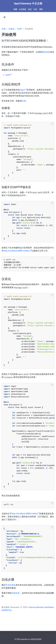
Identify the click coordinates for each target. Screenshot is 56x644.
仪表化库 (16, 593)
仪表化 (12, 29)
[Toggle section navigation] (5, 17)
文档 (4, 29)
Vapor (22, 90)
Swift (20, 29)
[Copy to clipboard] (52, 124)
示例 (24, 101)
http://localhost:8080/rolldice (17, 251)
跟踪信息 (46, 52)
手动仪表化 (11, 585)
